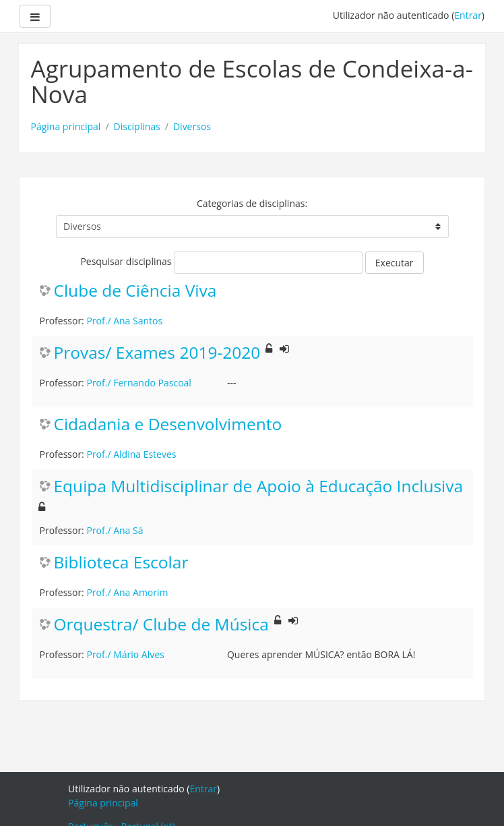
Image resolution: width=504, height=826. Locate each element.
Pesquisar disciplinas (126, 261)
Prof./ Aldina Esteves (131, 454)
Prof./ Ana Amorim (127, 592)
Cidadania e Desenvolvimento (168, 424)
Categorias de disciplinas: (252, 203)
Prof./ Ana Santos (124, 321)
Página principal (66, 126)
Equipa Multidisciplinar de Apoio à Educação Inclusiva (259, 486)
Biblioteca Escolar (121, 563)
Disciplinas (137, 126)
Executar (395, 263)
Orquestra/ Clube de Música (161, 625)
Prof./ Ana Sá (115, 530)
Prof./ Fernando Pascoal (138, 383)
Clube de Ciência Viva (135, 291)
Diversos (192, 126)
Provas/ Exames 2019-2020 (157, 353)
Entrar (468, 15)
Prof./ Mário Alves (125, 654)
